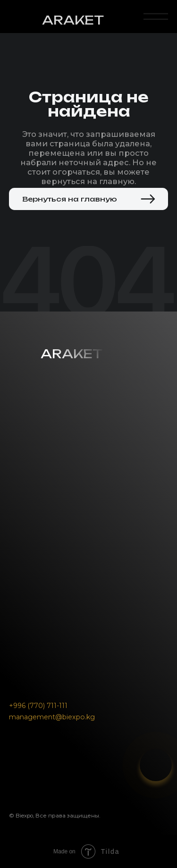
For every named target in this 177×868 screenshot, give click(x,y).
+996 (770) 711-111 (38, 706)
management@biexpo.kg (52, 717)
